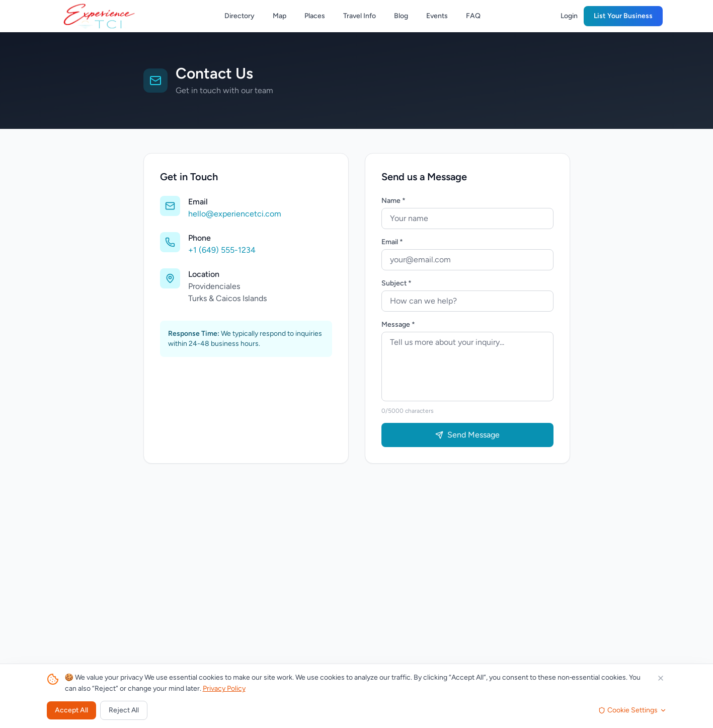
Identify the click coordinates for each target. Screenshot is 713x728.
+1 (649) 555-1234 (222, 250)
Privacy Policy (224, 688)
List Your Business (623, 16)
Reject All (124, 710)
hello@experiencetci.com (235, 214)
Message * (398, 324)
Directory (240, 16)
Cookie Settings (632, 710)
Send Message (467, 435)
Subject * (397, 283)
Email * (392, 242)
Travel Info (360, 16)
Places (315, 16)
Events (437, 16)
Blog (401, 16)
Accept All (71, 710)
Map (280, 16)
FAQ (473, 16)
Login (569, 16)
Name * (393, 201)
